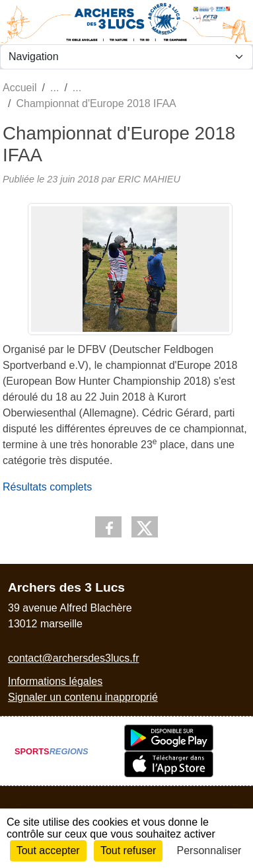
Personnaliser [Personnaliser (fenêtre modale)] (209, 850)
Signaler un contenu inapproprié (83, 697)
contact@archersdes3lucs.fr (74, 658)
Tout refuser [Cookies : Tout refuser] (128, 850)
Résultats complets (47, 487)
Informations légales (55, 681)
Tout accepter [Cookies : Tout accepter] (48, 850)
